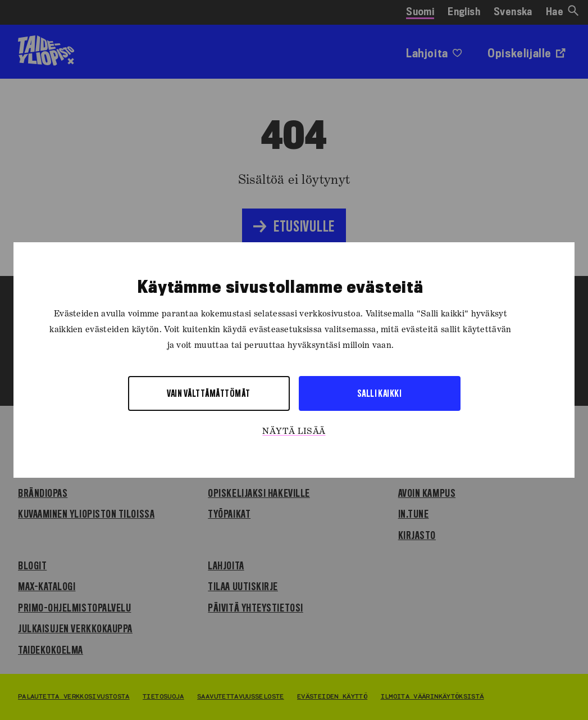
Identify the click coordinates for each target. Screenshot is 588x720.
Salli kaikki (380, 393)
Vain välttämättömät (208, 393)
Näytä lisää (294, 432)
